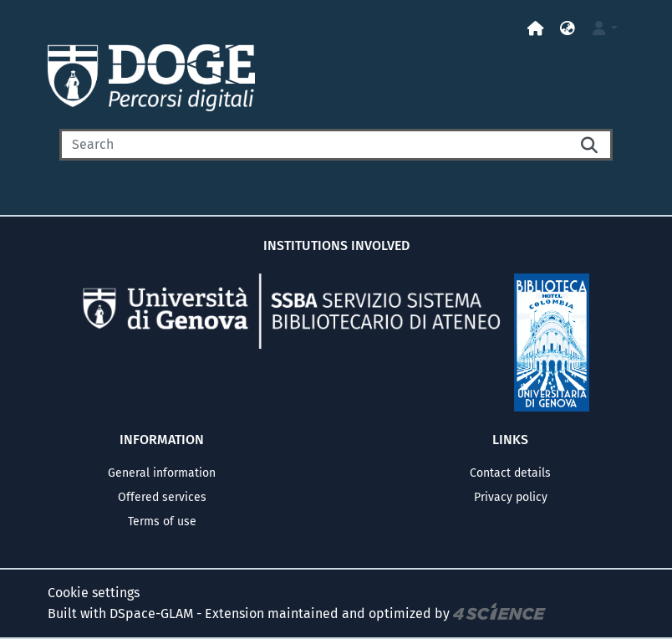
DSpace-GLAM (151, 613)
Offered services (162, 497)
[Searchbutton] (591, 145)
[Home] (536, 29)
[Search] (314, 145)
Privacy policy (511, 497)
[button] (568, 29)
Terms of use (162, 521)
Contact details (510, 473)
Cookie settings (94, 593)
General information (162, 473)
